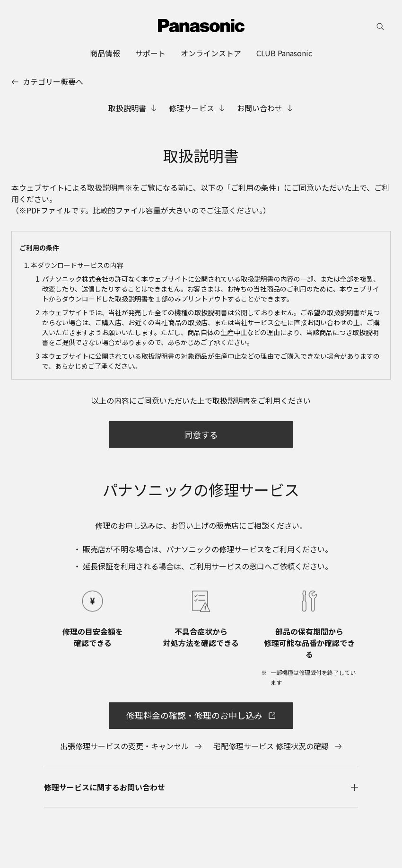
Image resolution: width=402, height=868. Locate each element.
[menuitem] (105, 53)
